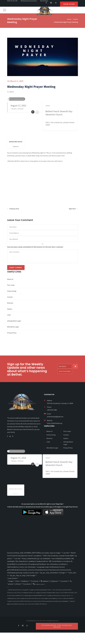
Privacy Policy (12, 333)
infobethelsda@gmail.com (56, 417)
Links (9, 315)
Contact (10, 297)
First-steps (11, 285)
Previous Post (13, 209)
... (37, 112)
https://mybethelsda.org (55, 423)
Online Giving (12, 291)
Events (76, 19)
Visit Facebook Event (17, 99)
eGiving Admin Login (14, 321)
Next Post (73, 209)
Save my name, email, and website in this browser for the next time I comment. (35, 247)
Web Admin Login (13, 327)
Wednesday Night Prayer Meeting (66, 22)
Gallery (10, 309)
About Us (10, 279)
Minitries (10, 303)
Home (69, 19)
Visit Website (39, 584)
